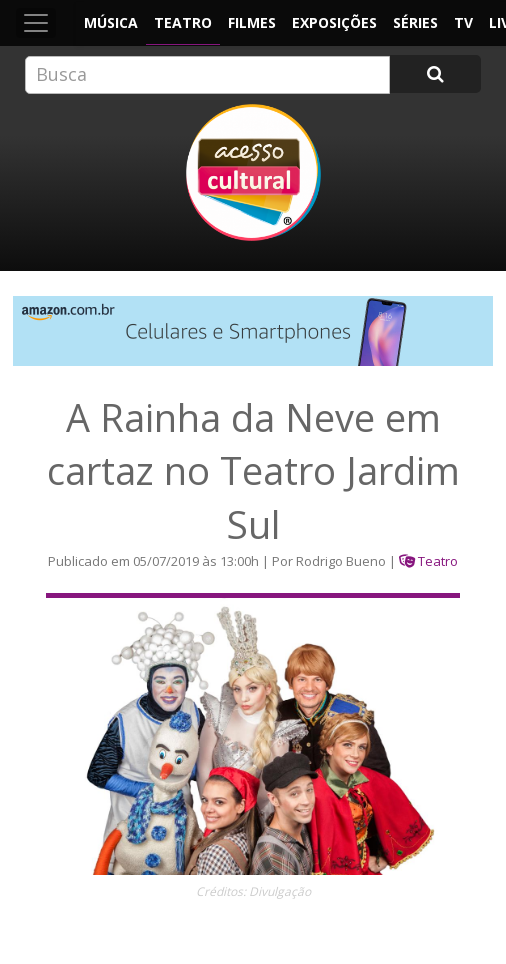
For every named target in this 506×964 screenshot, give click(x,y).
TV (463, 22)
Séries (415, 22)
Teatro (183, 22)
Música (111, 22)
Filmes (252, 22)
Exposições (334, 22)
